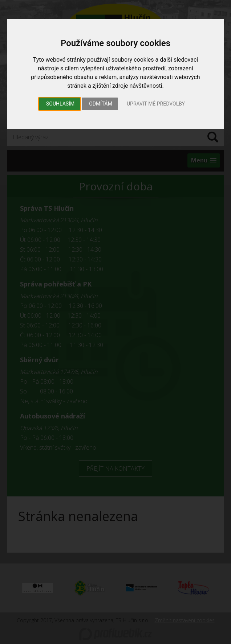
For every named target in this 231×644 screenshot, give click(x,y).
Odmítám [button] (101, 104)
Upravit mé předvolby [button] (156, 104)
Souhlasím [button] (60, 104)
